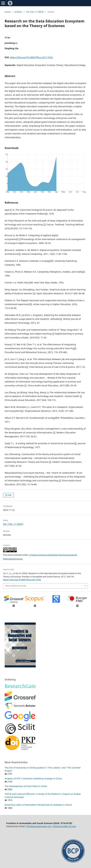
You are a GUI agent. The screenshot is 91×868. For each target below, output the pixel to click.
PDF (10, 495)
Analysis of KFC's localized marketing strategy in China (33, 778)
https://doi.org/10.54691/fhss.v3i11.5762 (31, 57)
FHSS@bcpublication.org (39, 826)
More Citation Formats (16, 586)
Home (8, 12)
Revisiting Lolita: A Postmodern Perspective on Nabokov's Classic (38, 805)
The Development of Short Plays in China (26, 786)
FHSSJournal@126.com (64, 826)
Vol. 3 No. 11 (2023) (35, 12)
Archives (18, 12)
